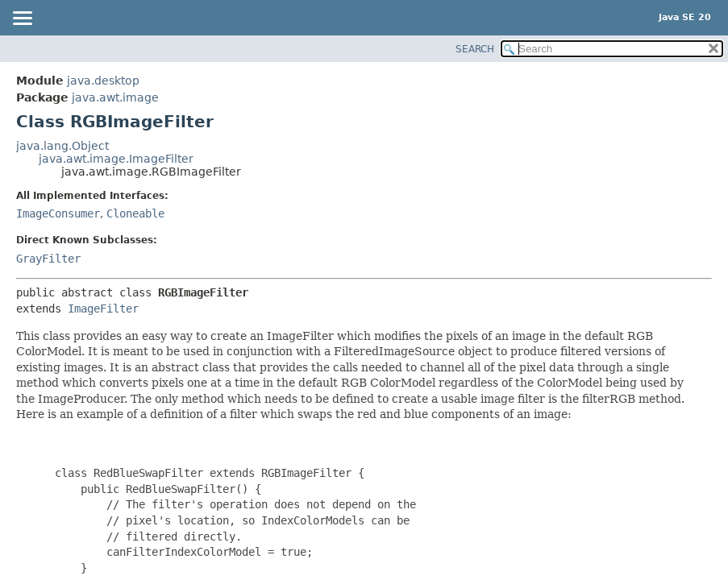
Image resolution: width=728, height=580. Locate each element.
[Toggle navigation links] (22, 19)
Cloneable (135, 213)
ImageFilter (103, 309)
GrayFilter (48, 259)
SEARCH (475, 49)
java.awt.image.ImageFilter (116, 159)
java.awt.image (115, 97)
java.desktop (103, 81)
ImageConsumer (58, 213)
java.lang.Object (62, 146)
